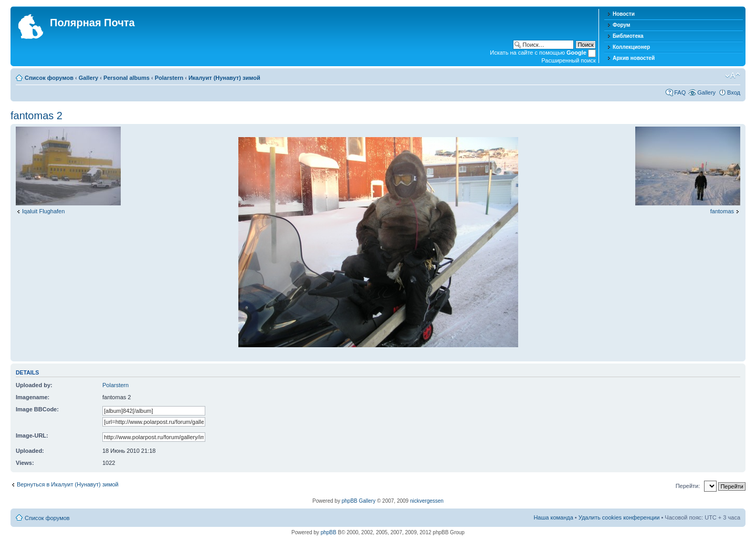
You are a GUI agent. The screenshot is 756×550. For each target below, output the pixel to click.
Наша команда (553, 517)
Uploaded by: (34, 385)
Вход (734, 92)
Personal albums (127, 78)
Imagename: (33, 397)
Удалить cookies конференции (619, 517)
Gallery (88, 78)
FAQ (680, 92)
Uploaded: (30, 451)
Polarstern (169, 78)
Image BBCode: (37, 409)
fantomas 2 (36, 116)
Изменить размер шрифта (733, 76)
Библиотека (628, 36)
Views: (25, 463)
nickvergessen (427, 501)
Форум (621, 25)
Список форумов (49, 78)
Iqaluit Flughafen (43, 211)
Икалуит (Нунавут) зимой (224, 78)
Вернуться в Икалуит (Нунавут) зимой (68, 484)
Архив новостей (634, 58)
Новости (624, 14)
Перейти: (688, 486)
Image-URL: (32, 435)
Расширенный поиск (569, 60)
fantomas (722, 211)
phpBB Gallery (359, 501)
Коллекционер (631, 47)
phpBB (329, 532)
